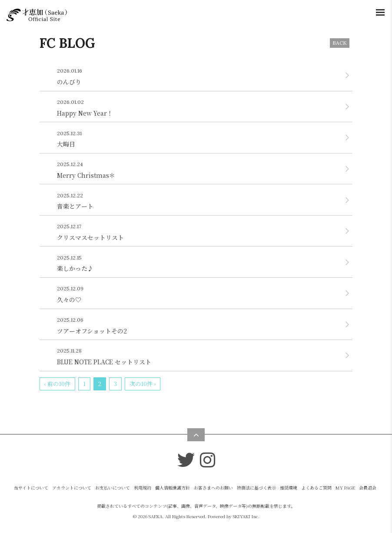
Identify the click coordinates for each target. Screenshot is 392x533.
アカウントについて (72, 488)
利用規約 (143, 488)
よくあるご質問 (316, 488)
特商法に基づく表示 (256, 488)
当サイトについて (31, 488)
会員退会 (368, 488)
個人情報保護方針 (173, 488)
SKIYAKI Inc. (246, 516)
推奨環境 (289, 488)
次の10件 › (143, 384)
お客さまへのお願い (213, 488)
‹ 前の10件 (57, 384)
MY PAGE (345, 488)
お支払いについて (113, 488)
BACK (340, 43)
